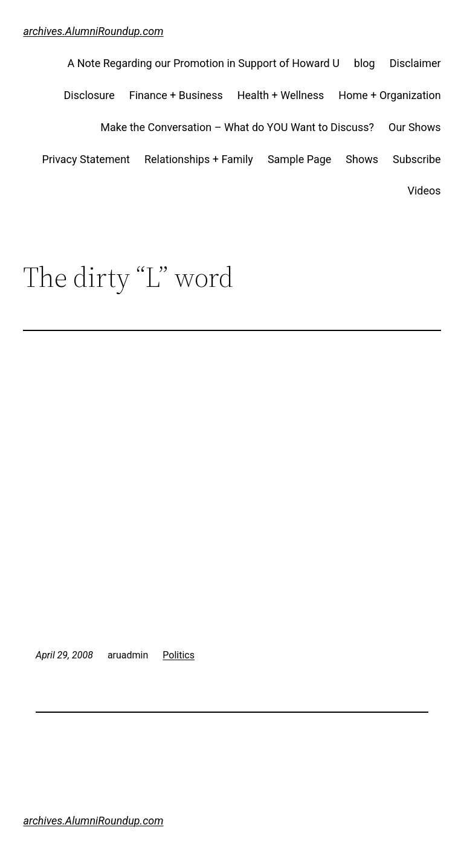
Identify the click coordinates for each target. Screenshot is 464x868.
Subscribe (417, 159)
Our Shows (415, 127)
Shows (362, 159)
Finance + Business (176, 95)
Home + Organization (389, 95)
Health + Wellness (281, 95)
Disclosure (89, 95)
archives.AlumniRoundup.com (93, 31)
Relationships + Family (199, 159)
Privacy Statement (86, 159)
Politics (179, 655)
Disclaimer (415, 63)
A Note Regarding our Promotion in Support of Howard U (203, 63)
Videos (424, 191)
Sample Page (299, 159)
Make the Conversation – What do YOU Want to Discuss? (237, 127)
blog (365, 63)
